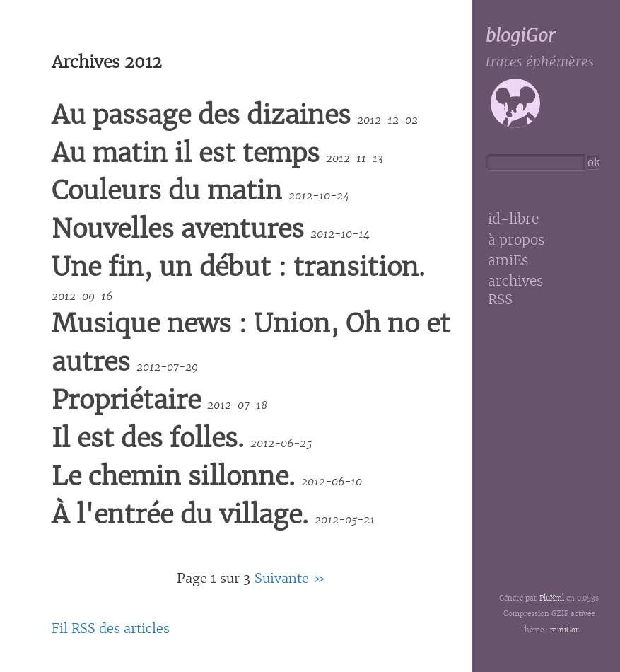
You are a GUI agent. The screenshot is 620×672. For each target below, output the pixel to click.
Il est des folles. (148, 438)
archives (515, 281)
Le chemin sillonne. (173, 476)
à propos (516, 240)
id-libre (513, 219)
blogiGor (520, 35)
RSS (500, 300)
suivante (282, 579)
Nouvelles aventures (178, 229)
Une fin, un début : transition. (238, 267)
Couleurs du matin (167, 191)
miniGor (565, 630)
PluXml (552, 598)
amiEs (508, 261)
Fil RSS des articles (111, 629)
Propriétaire (126, 400)
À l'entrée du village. (180, 515)
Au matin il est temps (186, 153)
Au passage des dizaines (201, 115)
